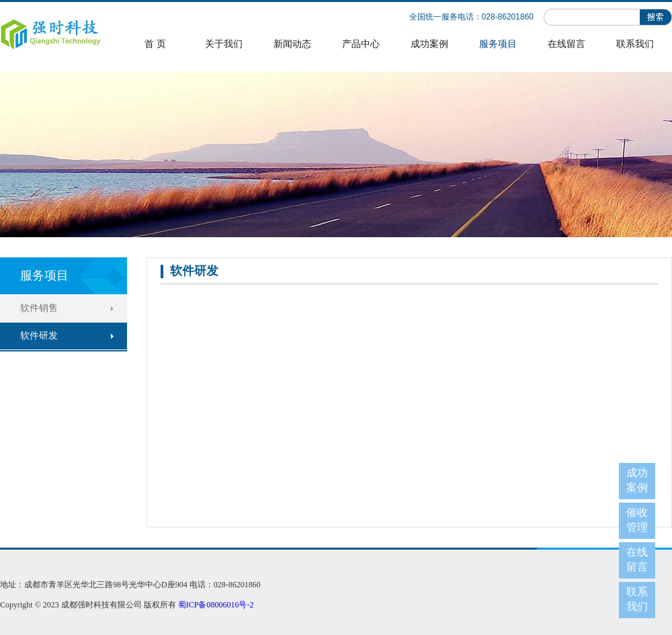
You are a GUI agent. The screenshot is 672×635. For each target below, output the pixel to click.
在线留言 (566, 44)
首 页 (155, 44)
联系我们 (635, 44)
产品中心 (361, 44)
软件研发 (39, 336)
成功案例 (429, 44)
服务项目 (498, 44)
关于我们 (224, 44)
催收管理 (637, 520)
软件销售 (39, 308)
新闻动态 (292, 44)
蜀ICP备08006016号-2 (216, 605)
